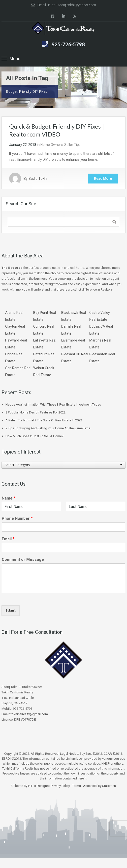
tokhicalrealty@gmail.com (29, 714)
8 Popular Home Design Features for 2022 (35, 412)
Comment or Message (23, 560)
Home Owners (52, 145)
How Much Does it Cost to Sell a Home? (34, 436)
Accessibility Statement (100, 786)
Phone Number (17, 518)
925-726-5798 (68, 44)
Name (9, 498)
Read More (103, 179)
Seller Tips (72, 145)
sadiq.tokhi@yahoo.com (77, 5)
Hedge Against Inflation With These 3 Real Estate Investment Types (53, 404)
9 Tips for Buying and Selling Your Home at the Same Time (48, 428)
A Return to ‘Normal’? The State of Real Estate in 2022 (44, 420)
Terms (77, 786)
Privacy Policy (60, 786)
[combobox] (63, 465)
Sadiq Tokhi (38, 179)
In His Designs (38, 786)
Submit (11, 610)
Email (8, 539)
